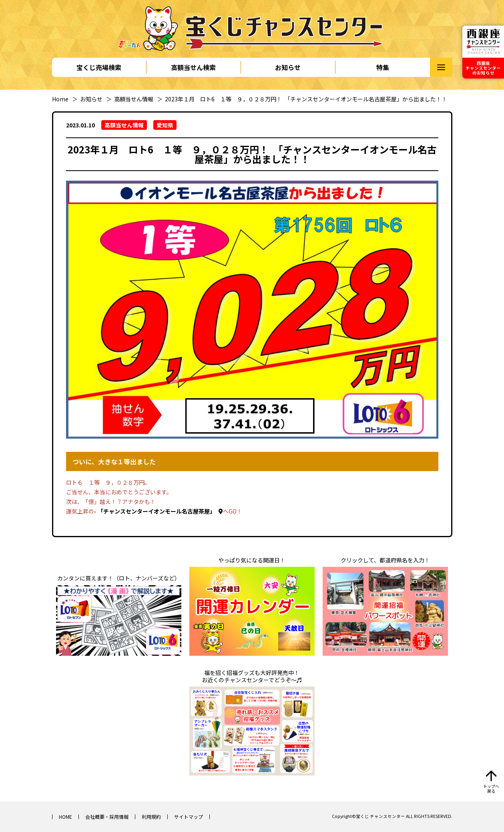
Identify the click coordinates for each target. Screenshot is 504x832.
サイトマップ (189, 817)
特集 (383, 67)
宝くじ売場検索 (99, 67)
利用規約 (151, 817)
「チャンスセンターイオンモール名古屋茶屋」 (157, 511)
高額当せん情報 (134, 99)
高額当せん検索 (193, 67)
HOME (65, 817)
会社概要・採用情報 (107, 817)
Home (60, 99)
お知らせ (288, 67)
